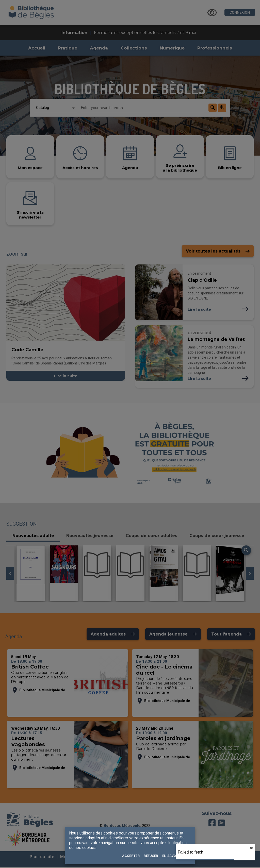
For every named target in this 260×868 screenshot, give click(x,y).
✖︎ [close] (251, 848)
